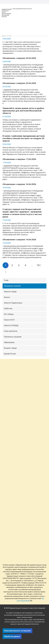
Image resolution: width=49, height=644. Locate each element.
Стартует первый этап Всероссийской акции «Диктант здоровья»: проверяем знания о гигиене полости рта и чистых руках (22, 213)
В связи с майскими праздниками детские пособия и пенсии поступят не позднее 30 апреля (24, 138)
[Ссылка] (4, 5)
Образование (9, 342)
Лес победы (9, 314)
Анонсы (7, 297)
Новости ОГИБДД (11, 325)
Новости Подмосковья (13, 303)
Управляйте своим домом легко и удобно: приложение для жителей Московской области (23, 111)
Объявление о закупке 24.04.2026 (19, 58)
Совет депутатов (11, 331)
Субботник (8, 309)
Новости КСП (9, 320)
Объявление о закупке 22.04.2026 (19, 83)
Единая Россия (10, 354)
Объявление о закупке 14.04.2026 (19, 240)
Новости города (10, 292)
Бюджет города (10, 348)
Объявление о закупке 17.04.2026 (19, 159)
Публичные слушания (13, 337)
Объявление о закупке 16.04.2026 (19, 184)
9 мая (6, 280)
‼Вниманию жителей (12, 286)
